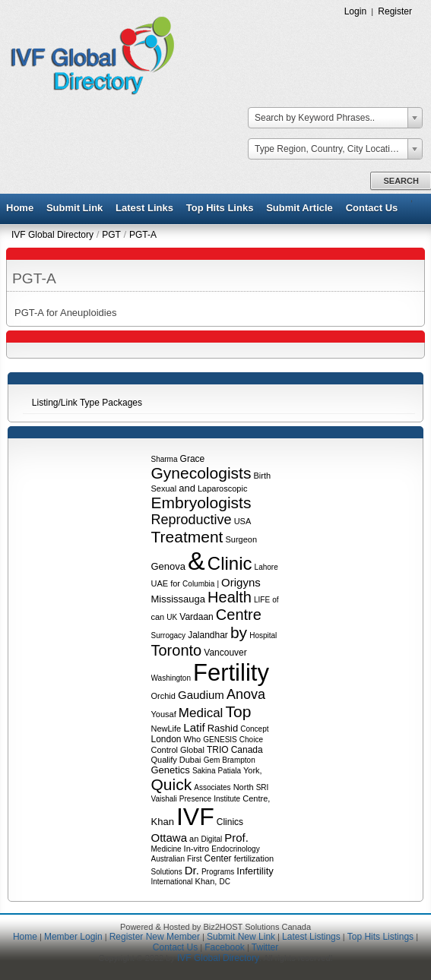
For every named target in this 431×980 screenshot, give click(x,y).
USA (242, 521)
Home (20, 208)
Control (165, 750)
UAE (160, 583)
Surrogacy (169, 635)
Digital (211, 839)
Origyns (241, 582)
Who (193, 739)
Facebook (225, 947)
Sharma (165, 459)
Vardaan (196, 617)
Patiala (230, 771)
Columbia (198, 584)
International (172, 882)
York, (253, 770)
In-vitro (197, 849)
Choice (251, 740)
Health (230, 597)
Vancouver (225, 653)
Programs (218, 872)
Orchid (163, 696)
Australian (168, 859)
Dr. (192, 870)
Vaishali (164, 799)
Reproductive (192, 520)
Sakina (204, 771)
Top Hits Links (220, 208)
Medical (201, 713)
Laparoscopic (222, 488)
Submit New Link (241, 937)
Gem (212, 760)
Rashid (223, 728)
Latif (194, 727)
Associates (212, 787)
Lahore (266, 567)
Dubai (190, 760)
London (166, 739)
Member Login (73, 937)
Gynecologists (201, 473)
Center (218, 858)
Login (356, 11)
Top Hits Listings (380, 937)
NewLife (166, 729)
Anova (246, 694)
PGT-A (143, 235)
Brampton (238, 760)
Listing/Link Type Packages (87, 403)
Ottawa (170, 838)
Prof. (236, 838)
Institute (227, 799)
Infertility (255, 871)
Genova (169, 566)
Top (238, 711)
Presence (195, 799)
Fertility (231, 673)
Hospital (263, 635)
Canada (247, 750)
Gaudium (201, 695)
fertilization (254, 858)
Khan (163, 822)
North (244, 787)
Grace (193, 459)
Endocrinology (235, 849)
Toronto (177, 650)
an (194, 839)
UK (172, 617)
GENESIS (220, 740)
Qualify (164, 760)
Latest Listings (311, 937)
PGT (111, 235)
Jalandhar (208, 635)
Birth (262, 476)
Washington (171, 678)
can (158, 617)
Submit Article (299, 208)
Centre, (256, 798)
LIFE (262, 600)
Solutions (167, 872)
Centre (239, 615)
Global (192, 750)
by (239, 632)
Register (395, 11)
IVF (195, 817)
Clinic (230, 563)
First (194, 859)
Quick (172, 784)
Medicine (166, 849)
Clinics (230, 822)
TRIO (218, 750)
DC (224, 882)
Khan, (206, 881)
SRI (263, 787)
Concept (254, 729)
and (187, 488)
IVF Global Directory (52, 235)
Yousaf (164, 714)
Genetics (171, 770)
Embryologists (201, 503)
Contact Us (372, 208)
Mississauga (179, 599)
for (175, 583)
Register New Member (155, 937)
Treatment (187, 537)
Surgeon (241, 539)
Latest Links (144, 208)
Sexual (164, 488)
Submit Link (74, 208)
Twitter (265, 947)
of (275, 600)
